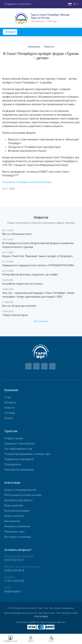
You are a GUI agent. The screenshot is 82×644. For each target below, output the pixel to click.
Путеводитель (13, 464)
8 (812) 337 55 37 (14, 560)
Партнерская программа (19, 470)
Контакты (10, 402)
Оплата (9, 418)
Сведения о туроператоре (20, 444)
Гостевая (10, 413)
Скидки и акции (14, 438)
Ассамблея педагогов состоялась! (23, 284)
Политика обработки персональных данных (41, 622)
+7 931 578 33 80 (14, 581)
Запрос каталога (14, 516)
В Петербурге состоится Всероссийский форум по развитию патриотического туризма (38, 245)
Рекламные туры (14, 532)
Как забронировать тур (18, 449)
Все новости (41, 321)
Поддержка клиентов (17, 4)
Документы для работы (18, 500)
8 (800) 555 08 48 (14, 571)
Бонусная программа (17, 511)
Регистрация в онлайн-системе (23, 495)
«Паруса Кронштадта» (15, 315)
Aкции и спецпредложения (20, 490)
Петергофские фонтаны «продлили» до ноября (30, 275)
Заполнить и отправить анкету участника (27, 182)
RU (72, 4)
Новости (9, 408)
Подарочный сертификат (19, 459)
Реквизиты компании (17, 526)
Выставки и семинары (18, 537)
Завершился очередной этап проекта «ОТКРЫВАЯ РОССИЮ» (38, 265)
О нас (8, 397)
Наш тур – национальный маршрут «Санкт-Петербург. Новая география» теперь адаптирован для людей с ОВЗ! (38, 295)
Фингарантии (12, 521)
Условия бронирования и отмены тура (27, 454)
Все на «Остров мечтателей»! (19, 306)
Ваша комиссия (14, 505)
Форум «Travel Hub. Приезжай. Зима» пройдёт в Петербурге (37, 256)
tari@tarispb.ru (13, 591)
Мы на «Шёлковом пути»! (17, 234)
